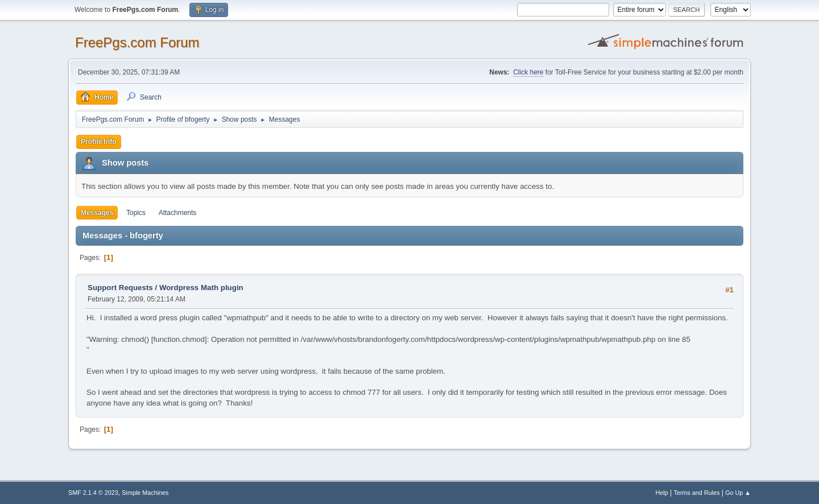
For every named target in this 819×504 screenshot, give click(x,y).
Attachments (178, 213)
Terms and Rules (697, 493)
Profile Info (99, 142)
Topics (136, 213)
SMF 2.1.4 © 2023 (93, 493)
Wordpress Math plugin (201, 288)
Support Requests (120, 288)
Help (662, 493)
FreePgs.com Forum (137, 42)
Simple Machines (145, 493)
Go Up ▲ (738, 493)
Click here (528, 72)
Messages (97, 213)
